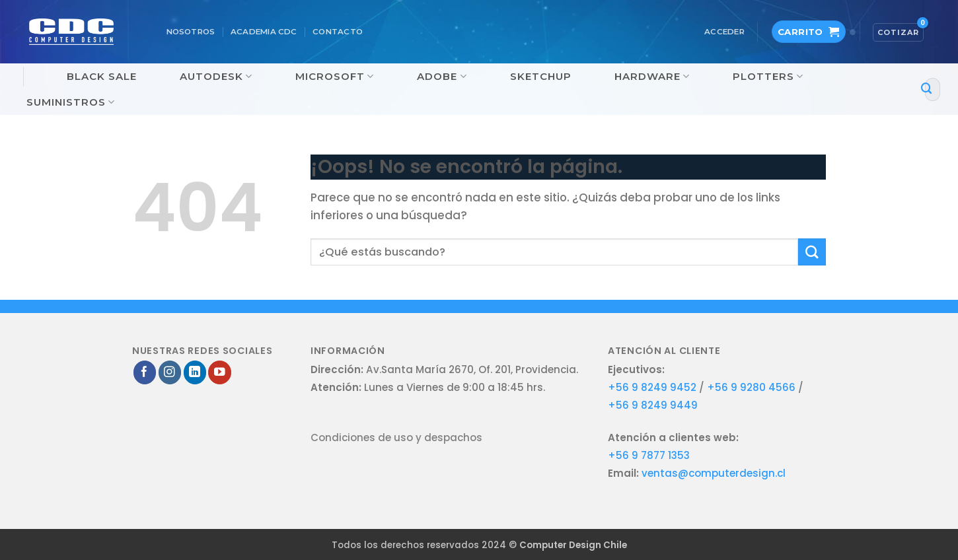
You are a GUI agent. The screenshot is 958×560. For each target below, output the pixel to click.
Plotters (768, 77)
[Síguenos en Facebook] (145, 372)
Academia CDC (264, 32)
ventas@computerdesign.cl (714, 473)
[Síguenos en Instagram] (170, 372)
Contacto (338, 32)
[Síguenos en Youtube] (220, 372)
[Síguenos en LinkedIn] (195, 372)
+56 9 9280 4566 (753, 387)
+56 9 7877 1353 (649, 455)
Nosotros (191, 32)
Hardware (652, 77)
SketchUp (541, 76)
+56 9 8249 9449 (653, 405)
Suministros (71, 102)
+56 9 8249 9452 (652, 387)
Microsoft (335, 77)
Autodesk (216, 77)
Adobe (442, 77)
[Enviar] (927, 89)
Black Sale (102, 76)
